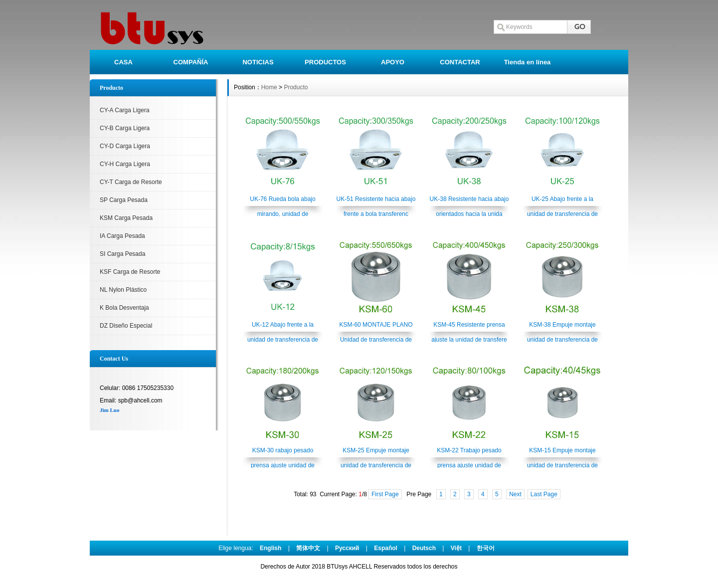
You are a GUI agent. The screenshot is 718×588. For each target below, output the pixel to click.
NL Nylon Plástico (123, 290)
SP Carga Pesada (124, 200)
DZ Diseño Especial (126, 326)
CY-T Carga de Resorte (131, 182)
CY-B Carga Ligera (125, 128)
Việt (456, 548)
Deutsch (424, 548)
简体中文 (308, 548)
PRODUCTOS (325, 62)
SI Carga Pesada (122, 254)
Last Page (544, 494)
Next (515, 494)
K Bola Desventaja (124, 308)
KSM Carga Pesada (126, 218)
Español (386, 548)
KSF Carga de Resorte (130, 272)
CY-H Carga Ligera (125, 164)
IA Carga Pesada (122, 236)
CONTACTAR (460, 62)
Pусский (347, 548)
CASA (123, 62)
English (270, 548)
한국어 (486, 548)
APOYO (393, 62)
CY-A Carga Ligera (125, 110)
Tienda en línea (528, 62)
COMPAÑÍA (191, 62)
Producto (296, 87)
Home (269, 87)
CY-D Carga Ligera (125, 146)
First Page (385, 494)
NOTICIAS (258, 62)
